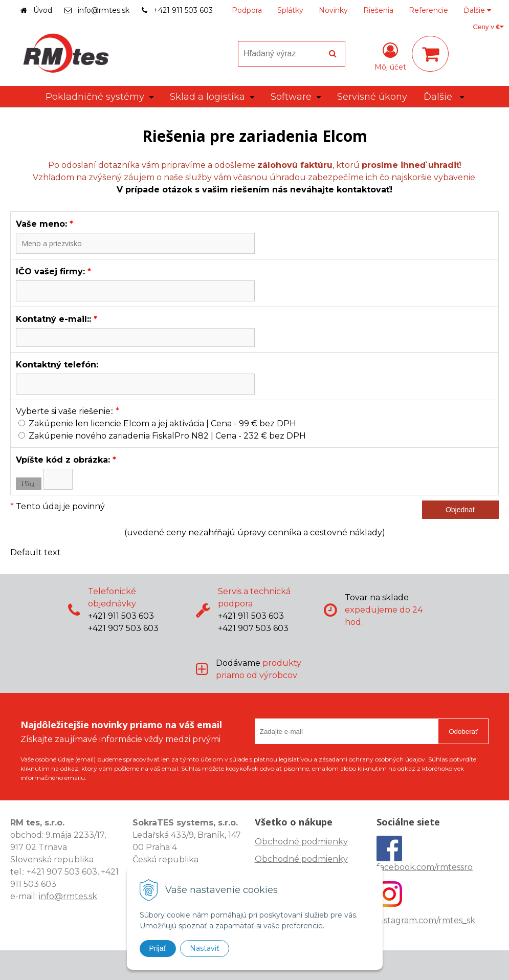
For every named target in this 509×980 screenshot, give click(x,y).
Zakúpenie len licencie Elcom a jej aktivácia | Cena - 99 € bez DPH (162, 423)
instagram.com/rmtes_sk (426, 920)
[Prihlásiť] (390, 56)
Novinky (333, 10)
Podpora (247, 10)
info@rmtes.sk (104, 10)
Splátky (290, 10)
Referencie (428, 10)
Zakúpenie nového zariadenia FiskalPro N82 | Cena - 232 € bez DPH (167, 436)
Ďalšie (477, 10)
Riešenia (378, 10)
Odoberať (463, 732)
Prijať (158, 948)
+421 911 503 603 (183, 10)
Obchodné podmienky (301, 842)
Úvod (43, 10)
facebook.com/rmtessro (425, 867)
